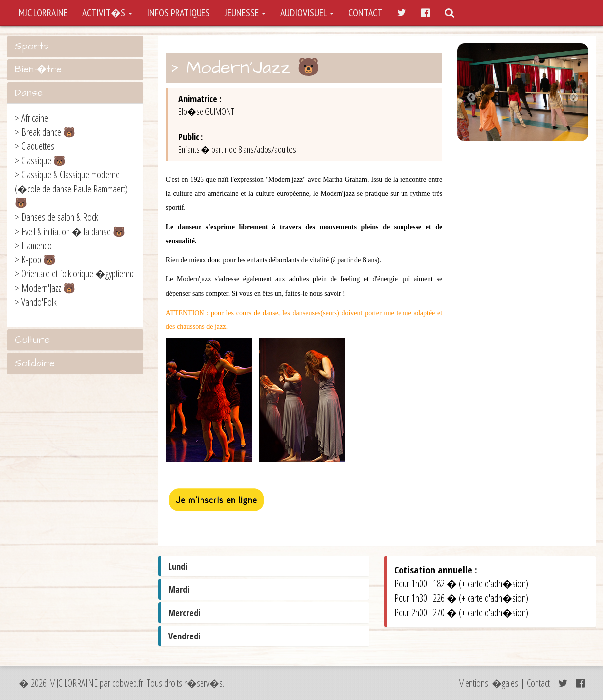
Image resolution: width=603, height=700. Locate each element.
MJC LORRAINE (43, 13)
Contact (538, 683)
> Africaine (32, 118)
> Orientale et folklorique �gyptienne (75, 274)
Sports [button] (32, 46)
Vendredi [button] (184, 636)
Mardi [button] (179, 589)
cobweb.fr (128, 683)
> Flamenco (33, 245)
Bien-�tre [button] (38, 69)
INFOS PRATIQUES (178, 13)
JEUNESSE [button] (245, 13)
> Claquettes (34, 146)
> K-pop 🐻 (35, 260)
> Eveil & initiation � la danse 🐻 (70, 231)
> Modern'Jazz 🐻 (45, 288)
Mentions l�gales (488, 683)
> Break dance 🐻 (45, 132)
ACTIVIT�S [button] (107, 13)
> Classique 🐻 (40, 160)
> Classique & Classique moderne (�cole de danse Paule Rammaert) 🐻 (71, 189)
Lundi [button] (178, 566)
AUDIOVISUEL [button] (307, 13)
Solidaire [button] (35, 363)
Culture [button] (32, 340)
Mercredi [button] (184, 613)
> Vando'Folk (36, 302)
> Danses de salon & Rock (57, 217)
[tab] (75, 46)
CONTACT (365, 13)
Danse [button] (29, 93)
